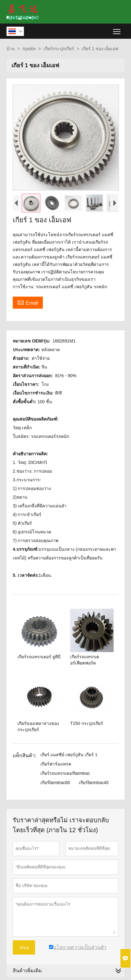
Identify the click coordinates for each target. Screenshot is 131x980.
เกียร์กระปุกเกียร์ (59, 49)
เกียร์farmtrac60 (55, 783)
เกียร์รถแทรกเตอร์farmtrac (65, 773)
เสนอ (24, 947)
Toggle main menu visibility (117, 29)
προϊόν (29, 49)
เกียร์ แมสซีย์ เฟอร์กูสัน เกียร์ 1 (69, 755)
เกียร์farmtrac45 (94, 783)
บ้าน (11, 49)
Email (28, 302)
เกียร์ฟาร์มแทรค (56, 764)
